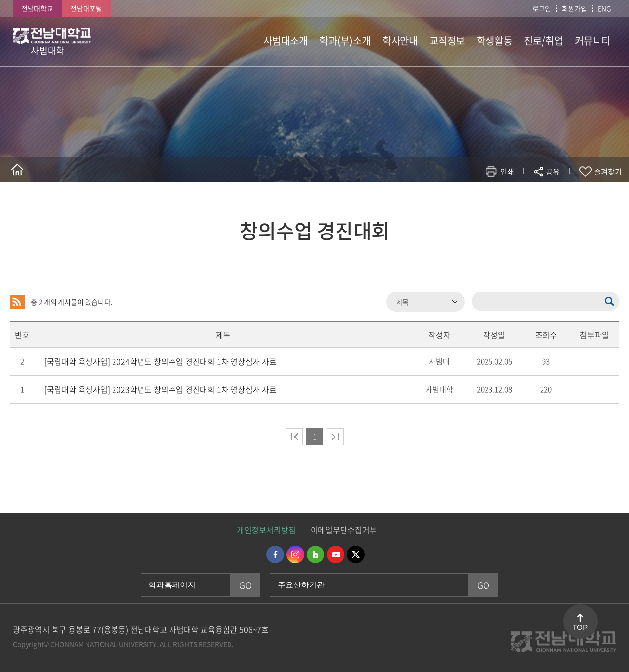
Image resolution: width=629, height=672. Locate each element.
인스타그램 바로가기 (295, 555)
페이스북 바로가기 (275, 555)
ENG (604, 8)
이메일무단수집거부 (344, 530)
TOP (580, 627)
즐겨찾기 (608, 172)
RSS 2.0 (17, 302)
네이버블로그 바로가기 (315, 555)
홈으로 (17, 170)
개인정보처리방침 (266, 530)
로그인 (542, 8)
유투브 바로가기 (336, 555)
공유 (553, 172)
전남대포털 (86, 8)
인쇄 (507, 172)
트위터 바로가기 (356, 555)
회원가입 (574, 8)
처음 (294, 437)
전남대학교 (37, 8)
